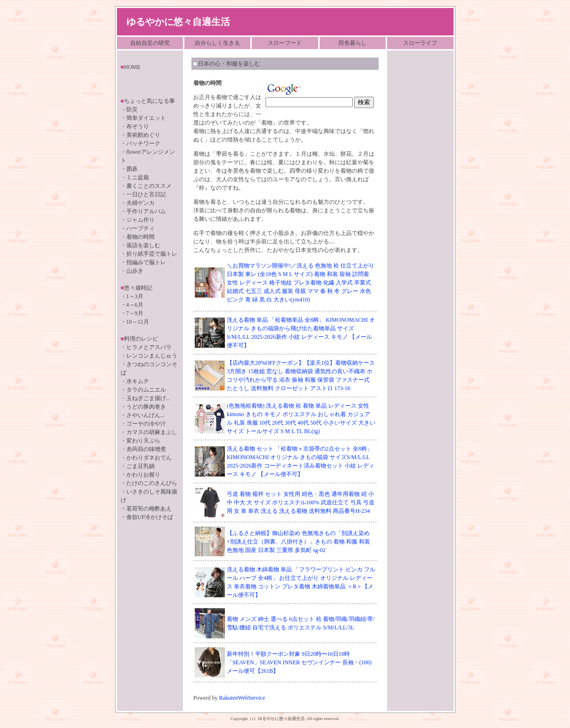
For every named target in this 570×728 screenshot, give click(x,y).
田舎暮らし (353, 43)
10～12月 (138, 322)
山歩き (135, 271)
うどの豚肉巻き (146, 407)
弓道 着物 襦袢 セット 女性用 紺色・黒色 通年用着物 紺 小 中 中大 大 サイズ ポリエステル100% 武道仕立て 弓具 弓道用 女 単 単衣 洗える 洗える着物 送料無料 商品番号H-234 (301, 502)
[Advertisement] (419, 201)
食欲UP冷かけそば (150, 517)
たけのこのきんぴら (152, 483)
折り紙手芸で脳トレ (152, 254)
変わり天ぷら (143, 441)
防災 (132, 109)
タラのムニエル (146, 390)
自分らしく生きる (217, 43)
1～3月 (135, 296)
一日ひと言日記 (146, 194)
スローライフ (420, 43)
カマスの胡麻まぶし (152, 432)
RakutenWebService (242, 698)
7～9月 (135, 313)
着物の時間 (140, 237)
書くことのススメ (149, 186)
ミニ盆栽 (138, 177)
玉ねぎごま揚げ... (148, 398)
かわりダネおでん (149, 458)
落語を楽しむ (143, 245)
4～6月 (135, 305)
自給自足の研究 (150, 43)
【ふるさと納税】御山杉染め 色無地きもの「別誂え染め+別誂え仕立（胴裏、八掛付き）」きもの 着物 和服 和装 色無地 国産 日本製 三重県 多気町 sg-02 (298, 542)
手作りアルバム (146, 211)
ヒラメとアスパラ (149, 347)
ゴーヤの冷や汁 (146, 424)
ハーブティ (140, 228)
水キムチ (138, 381)
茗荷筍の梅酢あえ (149, 509)
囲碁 (132, 169)
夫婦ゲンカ (140, 203)
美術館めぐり (143, 135)
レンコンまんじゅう (152, 356)
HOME (132, 67)
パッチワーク (143, 143)
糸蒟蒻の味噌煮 (146, 449)
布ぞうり (138, 126)
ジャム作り (140, 220)
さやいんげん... (145, 415)
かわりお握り (143, 475)
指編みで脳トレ (146, 262)
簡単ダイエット (146, 118)
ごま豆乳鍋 (140, 466)
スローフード (285, 43)
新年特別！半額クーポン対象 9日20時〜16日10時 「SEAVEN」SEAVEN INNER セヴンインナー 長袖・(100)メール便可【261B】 (299, 662)
